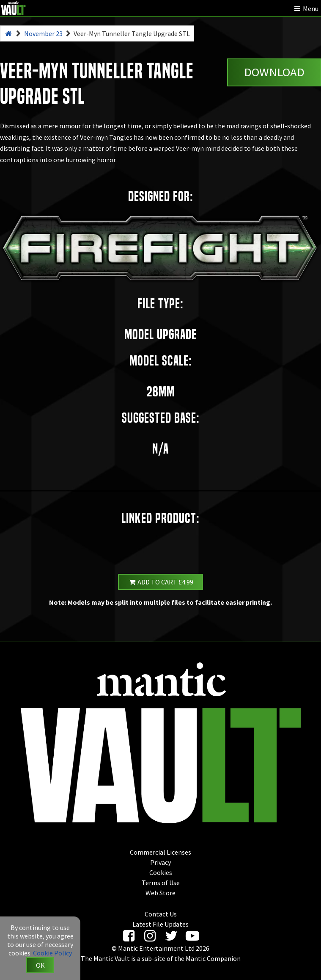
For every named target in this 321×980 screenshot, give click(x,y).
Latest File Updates (160, 924)
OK (40, 965)
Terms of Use (161, 883)
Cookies (161, 872)
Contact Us (161, 914)
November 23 (43, 33)
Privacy (160, 862)
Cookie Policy (52, 953)
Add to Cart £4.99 (161, 582)
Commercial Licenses (160, 852)
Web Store (160, 893)
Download (274, 72)
